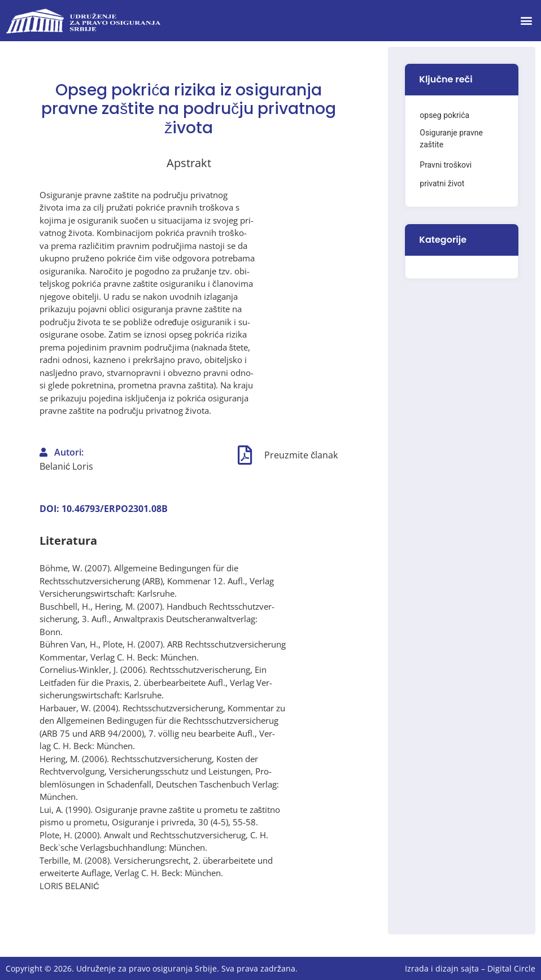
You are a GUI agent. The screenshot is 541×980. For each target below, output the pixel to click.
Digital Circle (511, 968)
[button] (526, 21)
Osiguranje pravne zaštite (451, 139)
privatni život (442, 183)
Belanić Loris (66, 466)
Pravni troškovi (446, 165)
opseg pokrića (444, 115)
